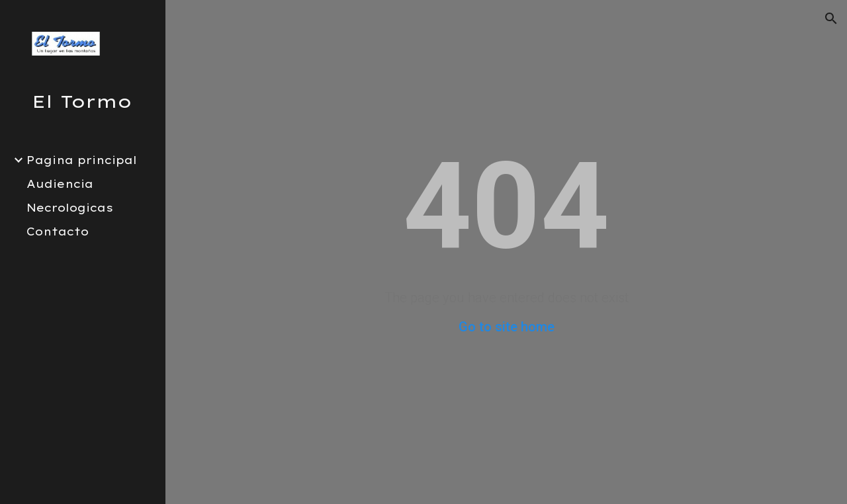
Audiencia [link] (60, 184)
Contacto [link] (58, 231)
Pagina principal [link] (82, 160)
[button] (831, 19)
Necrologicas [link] (70, 208)
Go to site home (507, 327)
